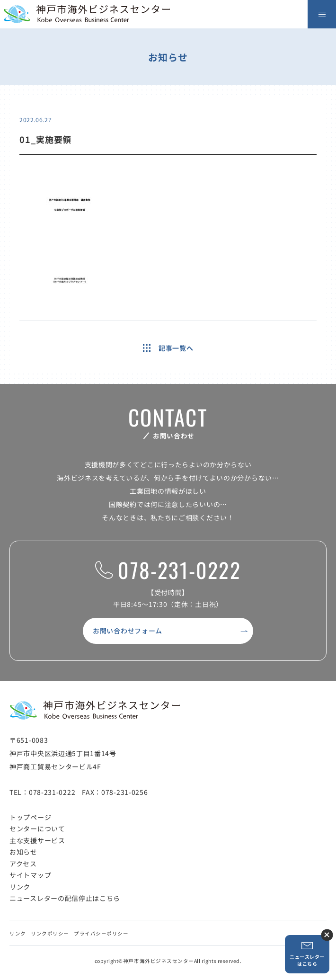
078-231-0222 (168, 570)
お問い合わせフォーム (128, 631)
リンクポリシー (50, 933)
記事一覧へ (168, 348)
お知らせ (23, 852)
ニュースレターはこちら (307, 954)
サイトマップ (30, 875)
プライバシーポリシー (101, 933)
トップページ (30, 817)
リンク (20, 887)
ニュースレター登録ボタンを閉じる (327, 935)
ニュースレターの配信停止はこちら (65, 898)
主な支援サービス (37, 840)
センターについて (37, 829)
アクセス (23, 864)
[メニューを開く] (322, 14)
